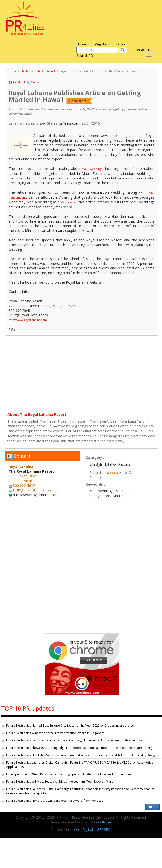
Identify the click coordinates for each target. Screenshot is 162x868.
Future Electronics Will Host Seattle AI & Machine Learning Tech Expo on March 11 (62, 782)
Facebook (19, 82)
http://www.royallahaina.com (28, 320)
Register (101, 44)
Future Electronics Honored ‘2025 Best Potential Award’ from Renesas (55, 801)
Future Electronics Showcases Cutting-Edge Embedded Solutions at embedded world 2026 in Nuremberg (79, 748)
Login (121, 44)
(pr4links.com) (69, 123)
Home (81, 44)
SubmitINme (101, 822)
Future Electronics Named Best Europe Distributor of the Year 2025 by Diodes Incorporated (70, 725)
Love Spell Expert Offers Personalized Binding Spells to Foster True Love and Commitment (69, 774)
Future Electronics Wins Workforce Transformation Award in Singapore (55, 733)
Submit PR (85, 56)
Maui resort (69, 202)
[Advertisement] (81, 373)
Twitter (36, 82)
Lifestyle (26, 71)
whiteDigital (83, 830)
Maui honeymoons (106, 493)
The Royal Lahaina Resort (31, 471)
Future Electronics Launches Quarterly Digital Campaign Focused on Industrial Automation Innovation (77, 740)
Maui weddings (92, 169)
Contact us (142, 50)
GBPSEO (104, 830)
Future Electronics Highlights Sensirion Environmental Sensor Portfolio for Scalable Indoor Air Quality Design (81, 755)
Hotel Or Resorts (45, 71)
